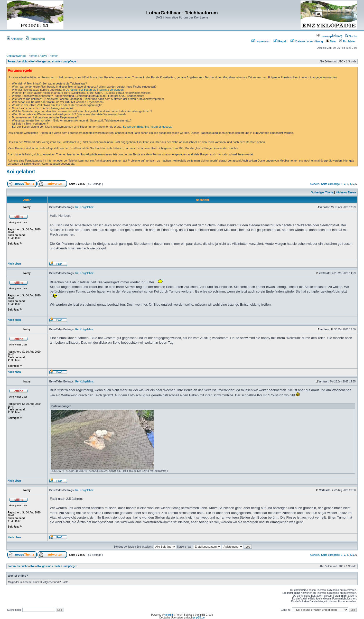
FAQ (337, 36)
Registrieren (35, 39)
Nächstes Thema (346, 193)
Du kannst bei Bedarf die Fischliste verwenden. (95, 90)
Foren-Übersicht (18, 62)
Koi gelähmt (21, 172)
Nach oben (14, 264)
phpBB (169, 615)
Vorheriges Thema (323, 193)
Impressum (261, 41)
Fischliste (347, 41)
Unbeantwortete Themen (22, 56)
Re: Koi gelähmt (84, 207)
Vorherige (334, 184)
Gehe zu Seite (319, 184)
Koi (32, 62)
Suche (351, 36)
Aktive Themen (49, 56)
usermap (324, 36)
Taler (331, 41)
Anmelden (15, 39)
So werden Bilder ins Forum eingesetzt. (148, 127)
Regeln (281, 41)
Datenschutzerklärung (307, 41)
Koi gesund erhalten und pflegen (58, 62)
